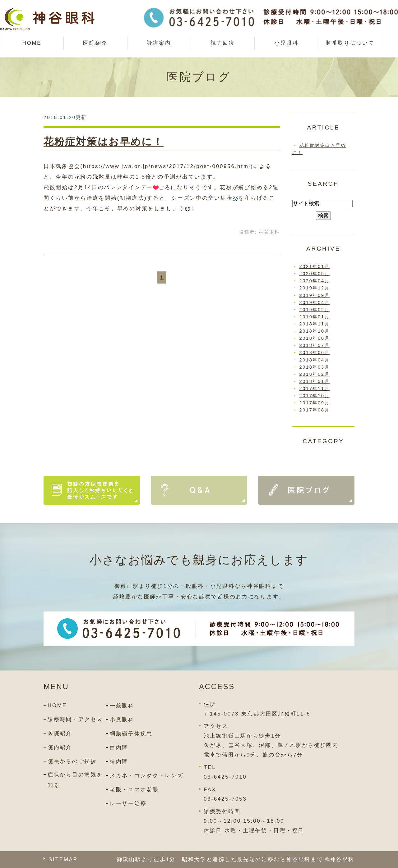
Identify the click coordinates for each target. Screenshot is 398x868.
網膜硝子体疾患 (131, 734)
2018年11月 (315, 324)
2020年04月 (315, 281)
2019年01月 (315, 317)
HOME (32, 43)
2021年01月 (315, 266)
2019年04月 (315, 302)
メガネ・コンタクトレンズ (147, 776)
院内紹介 (60, 747)
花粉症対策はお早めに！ (104, 142)
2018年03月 (315, 367)
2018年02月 (315, 374)
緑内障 (119, 762)
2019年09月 (315, 295)
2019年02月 (315, 310)
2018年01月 (315, 381)
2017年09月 (315, 403)
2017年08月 (315, 410)
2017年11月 (315, 389)
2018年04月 (315, 360)
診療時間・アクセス (75, 719)
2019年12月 (315, 288)
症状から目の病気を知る (75, 780)
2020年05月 (315, 274)
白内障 (119, 748)
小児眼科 (287, 43)
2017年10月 (315, 396)
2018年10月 (315, 331)
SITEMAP (63, 859)
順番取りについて (350, 43)
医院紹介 (60, 733)
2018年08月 (315, 338)
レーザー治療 (128, 804)
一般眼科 (122, 706)
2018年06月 (315, 352)
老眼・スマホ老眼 (134, 790)
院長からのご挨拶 (72, 761)
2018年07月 (315, 345)
